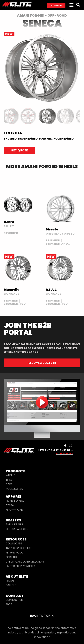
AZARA (10, 505)
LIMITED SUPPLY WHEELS (20, 566)
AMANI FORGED (15, 501)
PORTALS (11, 557)
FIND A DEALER (14, 524)
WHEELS (10, 475)
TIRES (9, 480)
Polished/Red (64, 139)
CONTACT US (14, 600)
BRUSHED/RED (28, 139)
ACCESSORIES (14, 489)
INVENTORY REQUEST (19, 548)
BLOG (9, 604)
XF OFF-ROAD (14, 510)
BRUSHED (10, 139)
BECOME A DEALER (17, 529)
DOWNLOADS (14, 543)
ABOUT (10, 581)
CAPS (9, 484)
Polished (46, 139)
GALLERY (11, 585)
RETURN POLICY (15, 553)
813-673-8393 (64, 453)
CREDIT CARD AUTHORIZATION (25, 562)
